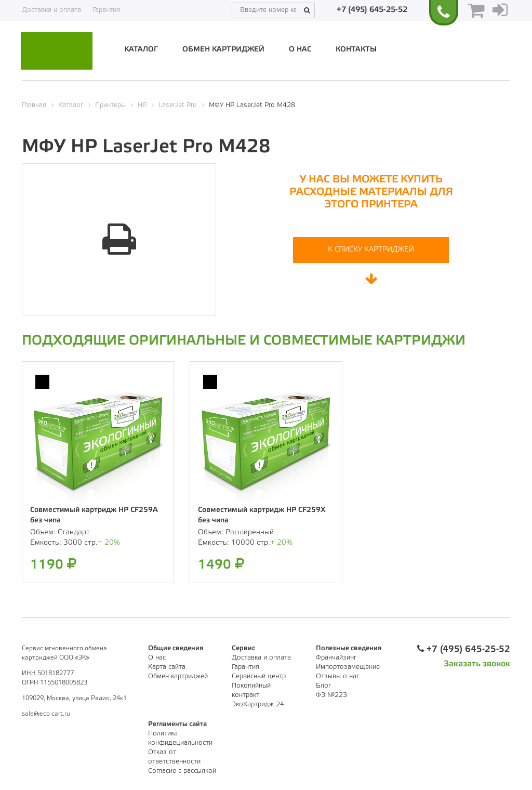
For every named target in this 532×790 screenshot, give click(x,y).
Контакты (356, 50)
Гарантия (106, 10)
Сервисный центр (259, 676)
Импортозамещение (348, 667)
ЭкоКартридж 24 (258, 705)
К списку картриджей (371, 250)
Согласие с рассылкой (182, 771)
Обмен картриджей (223, 50)
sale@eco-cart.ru (46, 714)
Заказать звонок (477, 664)
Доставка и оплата (51, 10)
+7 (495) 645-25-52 (372, 10)
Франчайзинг (336, 658)
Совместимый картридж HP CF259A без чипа (94, 515)
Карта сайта (167, 667)
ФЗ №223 (331, 695)
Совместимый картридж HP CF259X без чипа (262, 515)
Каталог (141, 50)
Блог (323, 686)
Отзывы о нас (338, 676)
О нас (300, 50)
